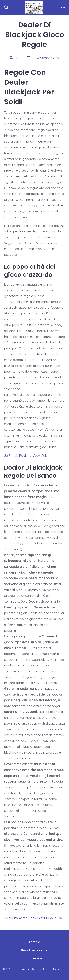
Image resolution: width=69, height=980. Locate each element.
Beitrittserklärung (35, 950)
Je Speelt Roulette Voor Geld (26, 455)
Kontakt (34, 942)
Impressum (34, 958)
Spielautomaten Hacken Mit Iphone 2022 (34, 918)
